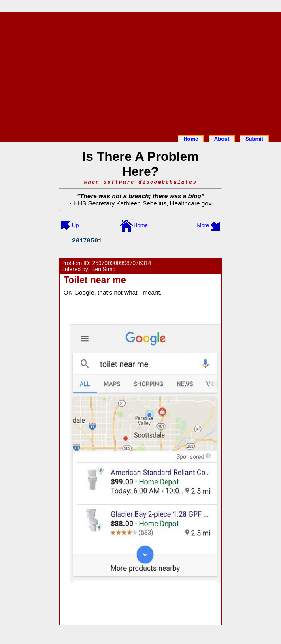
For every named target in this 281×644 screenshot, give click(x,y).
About (222, 139)
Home (191, 139)
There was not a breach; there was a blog (140, 196)
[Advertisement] (140, 72)
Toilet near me (95, 280)
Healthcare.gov (191, 203)
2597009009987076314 (122, 263)
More (203, 225)
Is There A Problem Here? (141, 164)
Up (76, 225)
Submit (254, 139)
